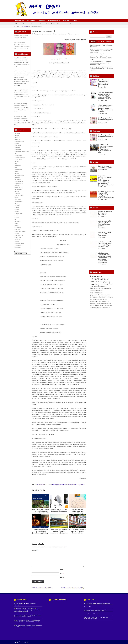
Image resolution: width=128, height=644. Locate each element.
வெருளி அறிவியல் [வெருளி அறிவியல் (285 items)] (106, 343)
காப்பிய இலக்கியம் (19, 175)
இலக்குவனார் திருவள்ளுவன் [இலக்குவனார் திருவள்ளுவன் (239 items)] (99, 347)
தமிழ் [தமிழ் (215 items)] (92, 350)
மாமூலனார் (81, 484)
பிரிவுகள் (109, 42)
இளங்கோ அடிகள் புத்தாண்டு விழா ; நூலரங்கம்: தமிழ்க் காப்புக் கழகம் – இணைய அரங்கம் (101, 58)
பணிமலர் (17, 209)
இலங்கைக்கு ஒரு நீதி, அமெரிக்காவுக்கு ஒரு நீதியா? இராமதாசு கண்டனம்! (73, 588)
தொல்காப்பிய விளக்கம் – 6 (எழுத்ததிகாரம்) (43, 588)
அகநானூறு (56, 484)
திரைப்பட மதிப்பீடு (19, 195)
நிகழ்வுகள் (66, 21)
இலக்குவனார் (63, 484)
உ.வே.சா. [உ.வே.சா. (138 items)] (104, 359)
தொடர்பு (72, 24)
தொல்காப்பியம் (19, 21)
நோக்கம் (75, 21)
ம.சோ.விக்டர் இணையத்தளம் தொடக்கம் (94, 610)
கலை (16, 167)
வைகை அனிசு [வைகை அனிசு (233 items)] (106, 348)
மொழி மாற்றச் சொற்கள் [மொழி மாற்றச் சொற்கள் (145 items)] (106, 357)
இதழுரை (17, 143)
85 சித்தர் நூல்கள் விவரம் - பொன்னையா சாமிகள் (96, 603)
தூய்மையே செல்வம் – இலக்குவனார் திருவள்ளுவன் (105, 245)
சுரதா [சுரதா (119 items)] (105, 365)
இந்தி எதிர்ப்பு (18, 145)
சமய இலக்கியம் (24, 24)
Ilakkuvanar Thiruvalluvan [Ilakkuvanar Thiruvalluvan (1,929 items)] (97, 337)
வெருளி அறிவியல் (19, 243)
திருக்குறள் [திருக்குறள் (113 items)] (107, 367)
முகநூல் (17, 233)
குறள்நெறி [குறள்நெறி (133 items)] (93, 361)
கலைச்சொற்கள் (18, 169)
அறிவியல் (16, 24)
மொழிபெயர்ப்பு (19, 235)
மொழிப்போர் (18, 237)
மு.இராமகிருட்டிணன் (20, 231)
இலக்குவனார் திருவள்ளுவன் (42, 34)
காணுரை (17, 173)
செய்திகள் (53, 24)
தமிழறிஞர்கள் (18, 189)
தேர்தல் (16, 197)
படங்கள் (17, 207)
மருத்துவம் (17, 229)
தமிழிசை (17, 191)
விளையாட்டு (18, 239)
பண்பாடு (17, 211)
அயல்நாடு (17, 133)
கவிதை (41, 24)
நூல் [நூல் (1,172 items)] (107, 339)
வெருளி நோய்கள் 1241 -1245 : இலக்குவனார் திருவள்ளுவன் (106, 180)
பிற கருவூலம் (18, 221)
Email (62, 573)
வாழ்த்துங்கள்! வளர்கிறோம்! (91, 614)
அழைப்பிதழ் (18, 139)
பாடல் (16, 215)
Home (21, 26)
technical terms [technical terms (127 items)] (101, 361)
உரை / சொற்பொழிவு (20, 157)
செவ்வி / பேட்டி (19, 187)
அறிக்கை (17, 135)
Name (62, 570)
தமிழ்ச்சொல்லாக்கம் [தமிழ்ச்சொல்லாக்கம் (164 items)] (96, 352)
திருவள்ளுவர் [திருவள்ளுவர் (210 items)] (98, 350)
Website (62, 577)
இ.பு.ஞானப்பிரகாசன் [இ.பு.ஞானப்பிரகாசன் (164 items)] (97, 354)
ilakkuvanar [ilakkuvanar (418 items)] (95, 341)
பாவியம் (47, 24)
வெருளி (17, 241)
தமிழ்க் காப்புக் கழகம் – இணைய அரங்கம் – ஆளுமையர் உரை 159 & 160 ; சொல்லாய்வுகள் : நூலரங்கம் (22, 73)
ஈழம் (16, 153)
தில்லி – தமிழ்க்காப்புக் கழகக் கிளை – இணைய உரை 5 (105, 119)
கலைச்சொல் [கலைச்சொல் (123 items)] (105, 363)
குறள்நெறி (17, 177)
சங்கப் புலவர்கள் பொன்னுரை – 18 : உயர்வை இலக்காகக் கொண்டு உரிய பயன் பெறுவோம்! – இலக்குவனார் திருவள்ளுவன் (105, 317)
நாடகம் (17, 203)
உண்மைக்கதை (18, 155)
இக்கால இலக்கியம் (54, 21)
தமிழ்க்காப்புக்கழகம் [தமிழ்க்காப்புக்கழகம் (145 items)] (96, 359)
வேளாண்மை (18, 247)
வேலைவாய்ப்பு (61, 24)
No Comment (74, 34)
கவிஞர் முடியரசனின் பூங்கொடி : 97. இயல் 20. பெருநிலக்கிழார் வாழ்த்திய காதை (105, 297)
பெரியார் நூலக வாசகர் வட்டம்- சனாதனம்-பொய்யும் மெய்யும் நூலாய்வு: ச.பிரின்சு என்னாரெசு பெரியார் (101, 63)
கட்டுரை (32, 24)
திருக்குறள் (42, 21)
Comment (35, 550)
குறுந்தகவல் (18, 179)
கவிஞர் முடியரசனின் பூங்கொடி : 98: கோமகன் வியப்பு (105, 280)
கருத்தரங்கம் (18, 165)
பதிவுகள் (93, 42)
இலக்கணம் (17, 147)
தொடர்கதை (18, 199)
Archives (16, 251)
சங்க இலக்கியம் (31, 21)
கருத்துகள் (101, 42)
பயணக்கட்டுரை (19, 213)
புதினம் (16, 223)
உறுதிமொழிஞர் (19, 159)
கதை (37, 24)
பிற (67, 24)
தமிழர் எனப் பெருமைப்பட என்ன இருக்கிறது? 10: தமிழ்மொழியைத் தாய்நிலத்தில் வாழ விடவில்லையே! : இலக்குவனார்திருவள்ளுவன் (107, 199)
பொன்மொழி (18, 227)
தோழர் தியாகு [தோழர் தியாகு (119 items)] (99, 365)
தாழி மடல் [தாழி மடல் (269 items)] (94, 346)
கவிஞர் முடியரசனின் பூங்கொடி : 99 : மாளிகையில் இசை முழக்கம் (105, 263)
